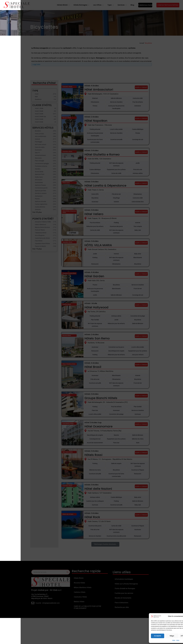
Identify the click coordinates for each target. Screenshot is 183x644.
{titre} (153, 640)
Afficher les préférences (169, 636)
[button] (179, 616)
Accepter (137, 636)
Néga (151, 636)
